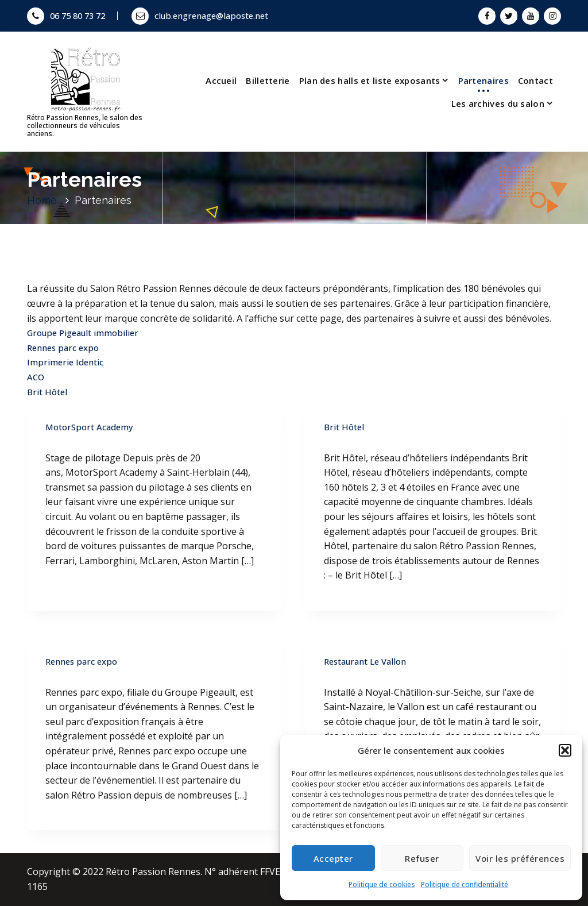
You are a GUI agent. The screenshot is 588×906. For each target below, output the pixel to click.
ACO (36, 377)
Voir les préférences (520, 858)
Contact (535, 80)
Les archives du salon (498, 103)
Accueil (221, 80)
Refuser (422, 858)
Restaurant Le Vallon (365, 661)
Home (42, 200)
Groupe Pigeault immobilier (83, 333)
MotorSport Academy (89, 427)
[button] (565, 750)
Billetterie (268, 80)
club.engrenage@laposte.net (200, 16)
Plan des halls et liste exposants (370, 80)
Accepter (333, 858)
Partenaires (483, 80)
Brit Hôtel (47, 392)
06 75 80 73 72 (66, 16)
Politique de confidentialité (465, 884)
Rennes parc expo (63, 348)
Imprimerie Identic (65, 362)
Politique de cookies (382, 884)
